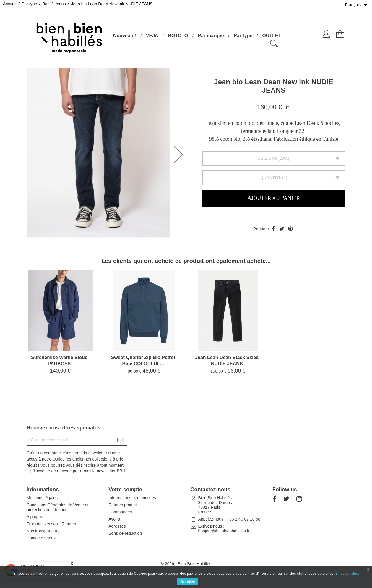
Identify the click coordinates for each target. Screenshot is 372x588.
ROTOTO (178, 36)
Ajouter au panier (274, 198)
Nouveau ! (125, 36)
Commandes (120, 512)
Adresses (117, 526)
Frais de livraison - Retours (51, 524)
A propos (35, 517)
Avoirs (114, 519)
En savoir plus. (347, 574)
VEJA (152, 36)
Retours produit (123, 505)
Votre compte (125, 490)
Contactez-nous (41, 538)
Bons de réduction (125, 533)
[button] (180, 154)
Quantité (271, 178)
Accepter (188, 581)
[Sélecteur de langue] (357, 5)
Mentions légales (42, 498)
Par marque (211, 36)
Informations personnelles (132, 498)
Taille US (267, 158)
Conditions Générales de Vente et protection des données (57, 507)
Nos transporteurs (43, 531)
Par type (243, 36)
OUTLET (272, 36)
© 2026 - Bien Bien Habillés (186, 564)
